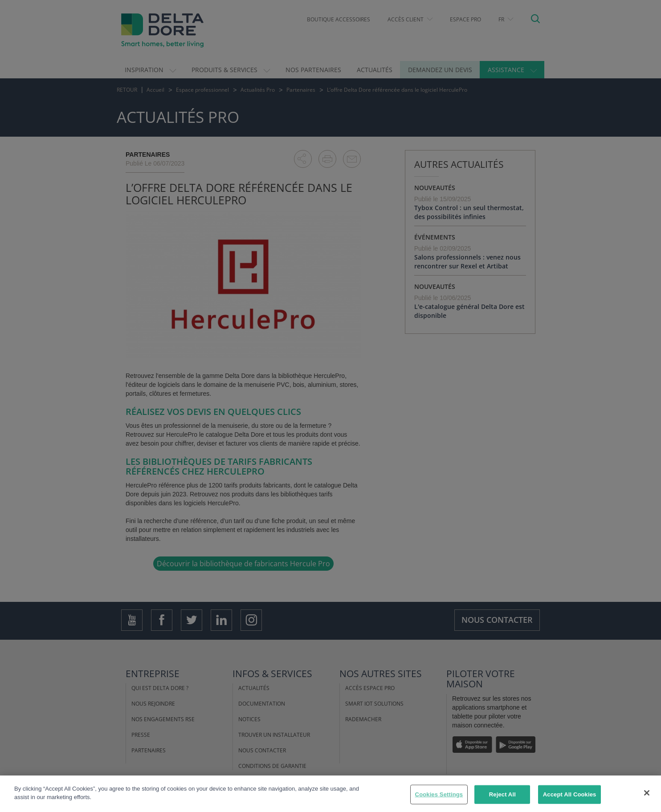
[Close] (647, 793)
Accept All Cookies (570, 794)
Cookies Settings (439, 794)
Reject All (502, 794)
